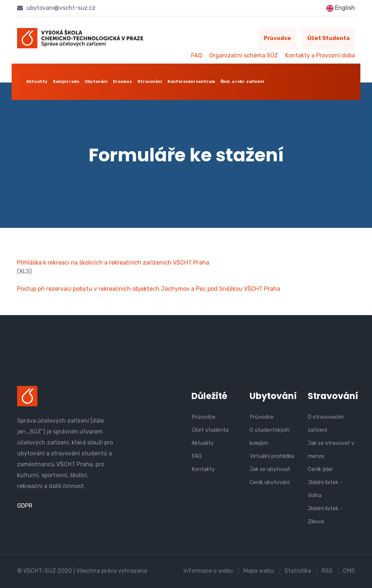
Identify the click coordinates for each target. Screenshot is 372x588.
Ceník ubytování (270, 482)
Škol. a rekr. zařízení (242, 82)
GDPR (25, 506)
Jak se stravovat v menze (331, 450)
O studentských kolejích (270, 436)
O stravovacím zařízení (326, 423)
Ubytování (96, 82)
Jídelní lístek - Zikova (325, 515)
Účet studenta (328, 38)
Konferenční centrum (191, 82)
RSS (327, 571)
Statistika (298, 571)
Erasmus (122, 82)
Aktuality (37, 82)
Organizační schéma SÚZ (244, 55)
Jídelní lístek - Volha (325, 489)
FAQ (197, 55)
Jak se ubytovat (270, 469)
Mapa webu (259, 571)
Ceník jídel (320, 469)
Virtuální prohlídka (272, 456)
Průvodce (277, 38)
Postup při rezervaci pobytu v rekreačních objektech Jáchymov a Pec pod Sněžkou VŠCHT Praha (149, 289)
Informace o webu (208, 571)
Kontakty (203, 469)
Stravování (150, 82)
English (341, 8)
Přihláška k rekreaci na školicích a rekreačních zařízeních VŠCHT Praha (113, 263)
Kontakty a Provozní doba (320, 55)
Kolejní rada (66, 82)
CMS (349, 571)
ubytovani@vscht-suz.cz (56, 8)
